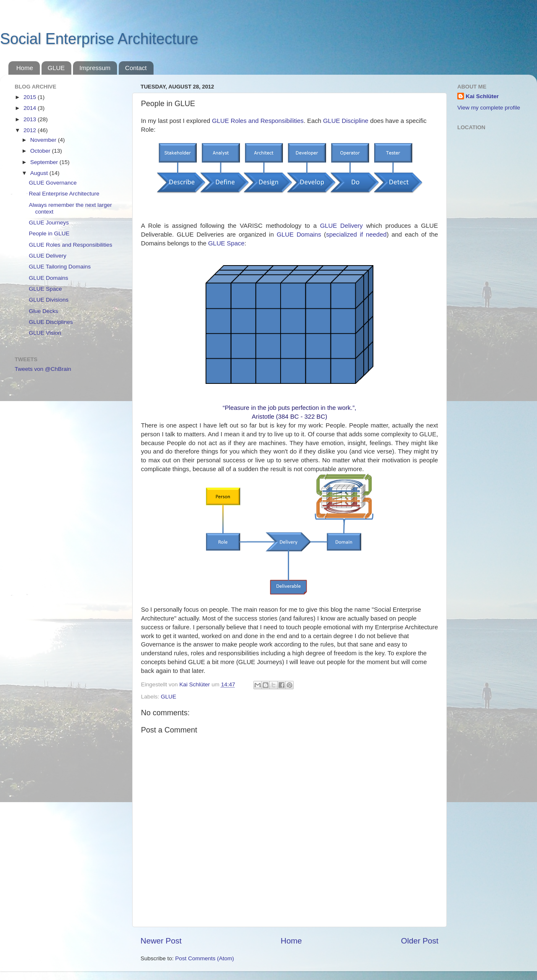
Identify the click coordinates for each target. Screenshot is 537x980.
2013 (31, 119)
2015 (31, 97)
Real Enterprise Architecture (64, 194)
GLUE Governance (53, 183)
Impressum (95, 68)
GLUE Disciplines (51, 322)
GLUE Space (226, 243)
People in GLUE (49, 233)
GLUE (56, 68)
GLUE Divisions (49, 300)
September (45, 162)
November (44, 140)
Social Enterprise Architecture (99, 39)
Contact (136, 68)
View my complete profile (489, 108)
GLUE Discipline (346, 121)
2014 (31, 108)
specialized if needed (356, 235)
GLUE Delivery (341, 226)
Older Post (420, 941)
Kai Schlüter (482, 96)
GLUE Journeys (49, 223)
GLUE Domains (299, 235)
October (41, 151)
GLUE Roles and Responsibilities (258, 121)
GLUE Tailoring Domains (60, 267)
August (40, 173)
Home (25, 68)
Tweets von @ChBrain (43, 369)
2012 (31, 130)
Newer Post (161, 941)
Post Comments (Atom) (205, 958)
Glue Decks (44, 311)
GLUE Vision (45, 333)
